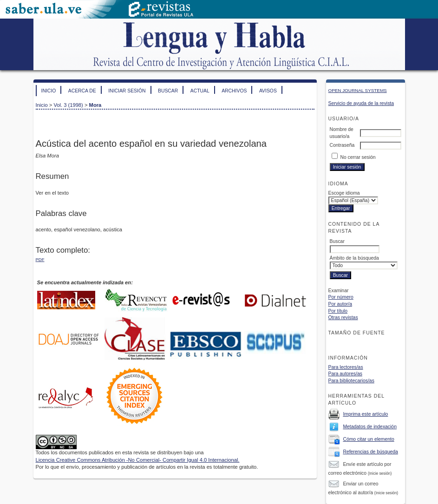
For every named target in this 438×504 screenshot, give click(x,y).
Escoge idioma (344, 193)
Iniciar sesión (127, 91)
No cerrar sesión (358, 157)
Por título (338, 311)
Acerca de (82, 91)
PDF (40, 259)
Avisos (268, 91)
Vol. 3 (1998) (68, 105)
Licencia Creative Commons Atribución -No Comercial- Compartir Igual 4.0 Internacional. (138, 460)
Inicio (49, 91)
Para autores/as (345, 374)
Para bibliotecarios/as (351, 381)
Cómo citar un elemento (368, 439)
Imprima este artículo (365, 414)
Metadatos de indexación (370, 427)
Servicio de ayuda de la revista (361, 103)
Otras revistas (343, 317)
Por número (341, 297)
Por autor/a (340, 304)
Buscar (168, 91)
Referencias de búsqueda (370, 452)
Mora (95, 105)
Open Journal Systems (358, 90)
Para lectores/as (346, 367)
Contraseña (342, 145)
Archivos (234, 91)
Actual (200, 91)
